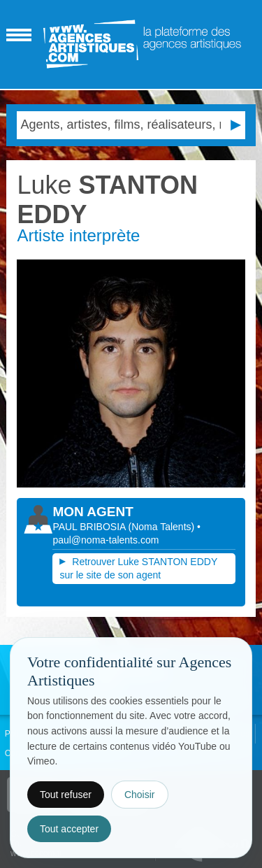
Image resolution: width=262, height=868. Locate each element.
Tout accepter (69, 829)
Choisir (140, 795)
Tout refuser (66, 795)
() (163, 527)
